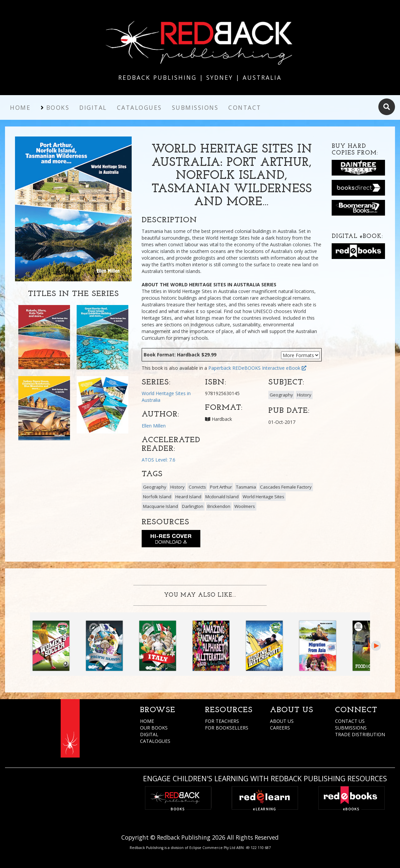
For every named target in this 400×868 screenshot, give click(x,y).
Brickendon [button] (219, 506)
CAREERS (280, 728)
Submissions (195, 107)
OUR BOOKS (154, 728)
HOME (147, 721)
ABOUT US (282, 721)
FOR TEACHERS (222, 721)
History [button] (304, 395)
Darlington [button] (193, 506)
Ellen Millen (154, 426)
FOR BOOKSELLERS (227, 728)
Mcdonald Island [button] (222, 497)
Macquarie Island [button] (160, 506)
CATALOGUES (155, 741)
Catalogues (139, 107)
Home (20, 107)
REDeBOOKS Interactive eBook (269, 368)
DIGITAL (149, 734)
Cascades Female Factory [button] (286, 487)
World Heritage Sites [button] (263, 497)
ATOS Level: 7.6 (158, 460)
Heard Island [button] (188, 497)
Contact (245, 107)
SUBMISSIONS (351, 728)
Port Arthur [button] (221, 487)
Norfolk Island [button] (157, 497)
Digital (93, 107)
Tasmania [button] (246, 487)
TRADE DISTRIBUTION (360, 734)
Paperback (220, 368)
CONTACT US (350, 721)
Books (58, 107)
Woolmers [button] (245, 506)
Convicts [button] (197, 487)
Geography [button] (281, 395)
